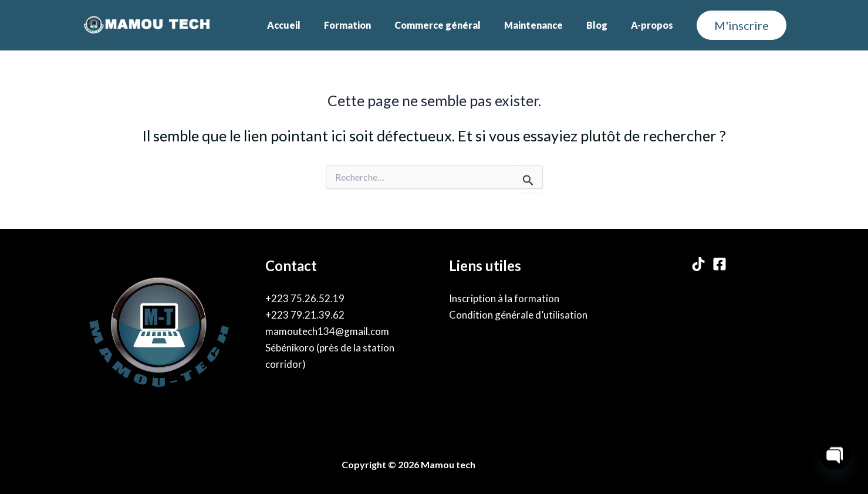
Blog (604, 25)
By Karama (504, 464)
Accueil (310, 25)
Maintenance (545, 25)
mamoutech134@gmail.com (327, 331)
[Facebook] (720, 264)
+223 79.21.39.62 (305, 315)
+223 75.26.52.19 (305, 298)
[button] (742, 25)
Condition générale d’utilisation (518, 315)
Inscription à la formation (504, 298)
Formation (369, 25)
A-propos (654, 25)
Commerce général (454, 25)
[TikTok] (698, 264)
